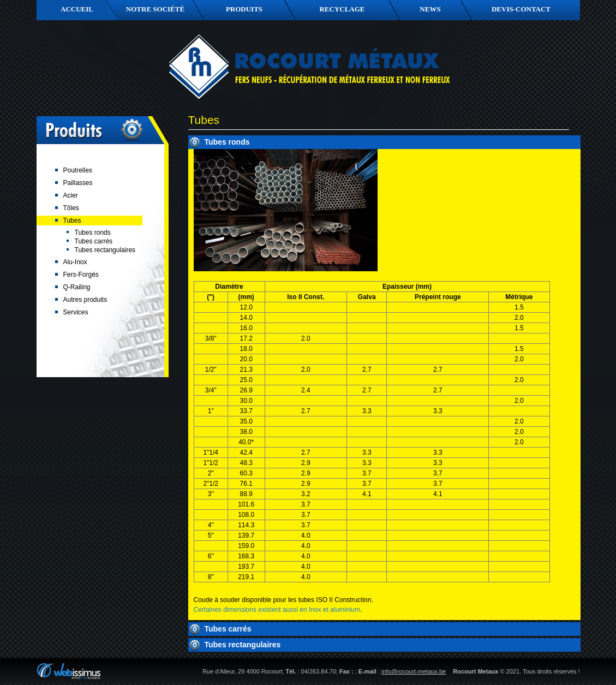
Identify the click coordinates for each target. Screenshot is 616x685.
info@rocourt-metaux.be (414, 671)
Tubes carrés (94, 241)
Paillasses (78, 183)
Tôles (71, 208)
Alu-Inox (75, 262)
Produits (244, 9)
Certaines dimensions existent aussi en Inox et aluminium (277, 610)
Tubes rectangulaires (105, 250)
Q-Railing (77, 287)
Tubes (72, 221)
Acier (71, 195)
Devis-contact (521, 9)
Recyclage (342, 9)
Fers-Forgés (81, 275)
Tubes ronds (93, 233)
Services (76, 312)
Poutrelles (78, 170)
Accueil (77, 9)
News (430, 9)
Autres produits (85, 300)
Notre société (155, 9)
